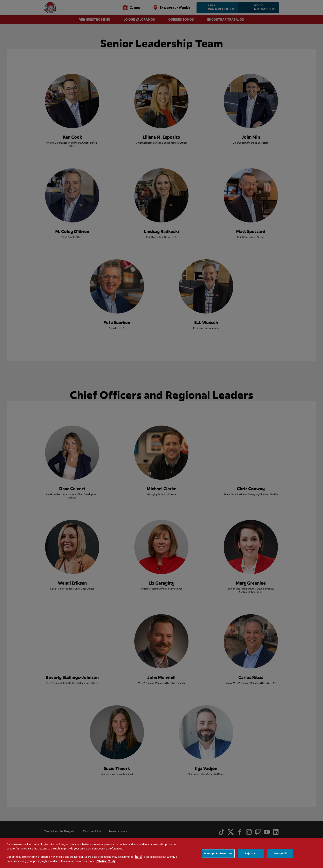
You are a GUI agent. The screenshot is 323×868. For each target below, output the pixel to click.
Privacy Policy (106, 861)
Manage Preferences (218, 853)
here (138, 857)
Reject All (251, 853)
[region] (161, 853)
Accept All (280, 853)
